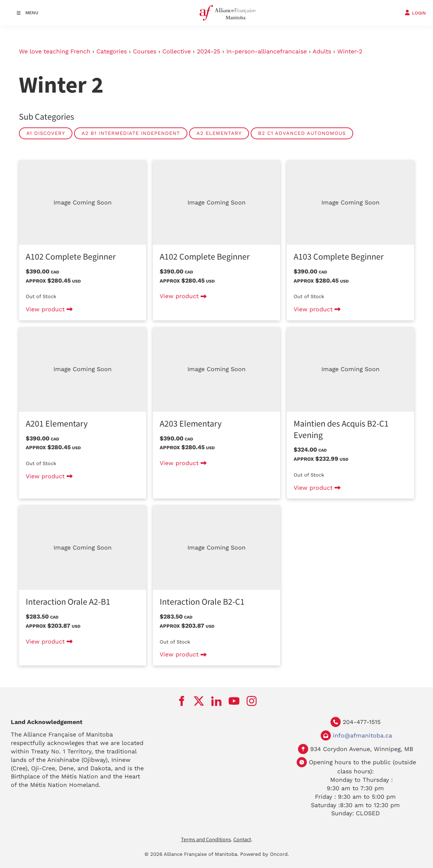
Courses (145, 51)
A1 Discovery (46, 133)
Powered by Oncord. (265, 854)
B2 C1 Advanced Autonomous (302, 133)
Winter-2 (350, 51)
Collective (177, 51)
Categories (112, 51)
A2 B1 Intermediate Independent (131, 133)
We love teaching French (55, 51)
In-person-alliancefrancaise (267, 51)
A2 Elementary (219, 133)
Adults (322, 51)
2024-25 (209, 51)
